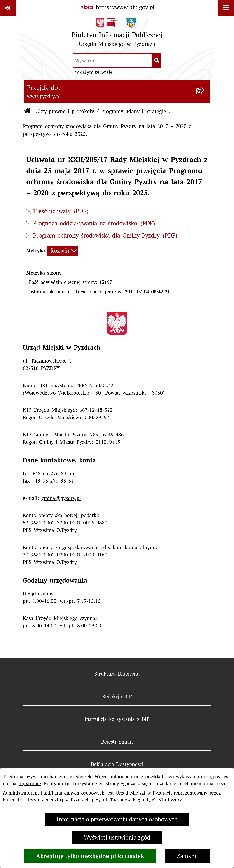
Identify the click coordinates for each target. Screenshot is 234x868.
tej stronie (30, 783)
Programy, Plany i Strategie (134, 111)
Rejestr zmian (117, 742)
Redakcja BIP (117, 696)
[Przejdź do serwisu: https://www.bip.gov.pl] (117, 7)
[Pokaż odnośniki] (8, 8)
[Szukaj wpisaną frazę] (157, 60)
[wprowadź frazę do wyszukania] (113, 60)
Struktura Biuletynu (117, 674)
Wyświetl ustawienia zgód (117, 838)
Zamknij (187, 856)
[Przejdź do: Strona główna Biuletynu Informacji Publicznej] (27, 112)
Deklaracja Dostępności (117, 764)
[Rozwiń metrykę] (63, 251)
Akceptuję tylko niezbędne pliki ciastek (90, 856)
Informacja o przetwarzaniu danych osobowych (117, 819)
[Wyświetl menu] (226, 8)
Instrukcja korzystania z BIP (117, 719)
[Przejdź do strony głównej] (117, 34)
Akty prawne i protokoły (65, 111)
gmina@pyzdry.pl (61, 498)
